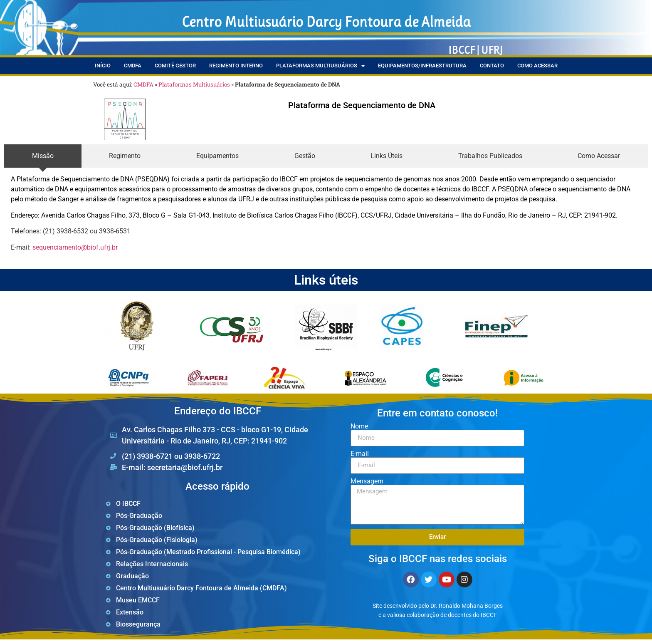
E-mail (360, 454)
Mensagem (367, 481)
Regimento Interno (236, 66)
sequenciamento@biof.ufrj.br (75, 247)
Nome (359, 426)
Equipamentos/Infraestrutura (422, 66)
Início (103, 66)
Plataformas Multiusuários (320, 66)
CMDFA (133, 66)
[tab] (43, 156)
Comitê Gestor (175, 66)
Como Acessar (537, 66)
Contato (492, 66)
